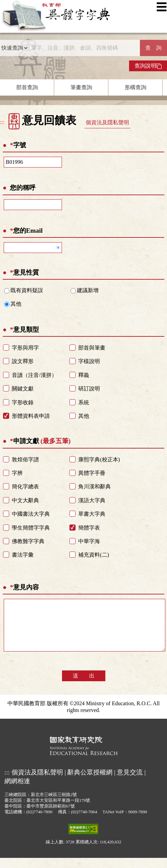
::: (2, 122)
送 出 (84, 686)
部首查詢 (27, 87)
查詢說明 (148, 66)
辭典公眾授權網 (90, 782)
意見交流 (130, 782)
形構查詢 (135, 87)
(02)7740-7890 (39, 822)
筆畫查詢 (81, 87)
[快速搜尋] (84, 48)
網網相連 (17, 791)
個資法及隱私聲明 (107, 122)
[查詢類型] (14, 48)
